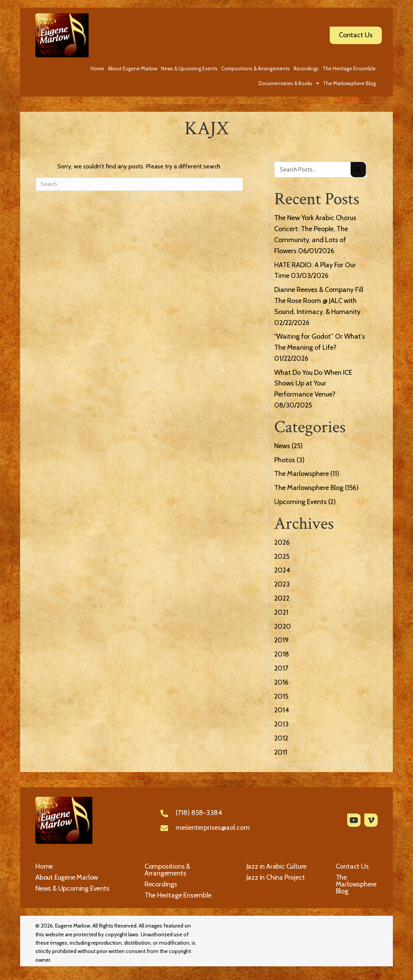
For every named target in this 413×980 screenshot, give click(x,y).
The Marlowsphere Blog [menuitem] (356, 884)
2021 (281, 612)
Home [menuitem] (44, 866)
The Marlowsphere (302, 474)
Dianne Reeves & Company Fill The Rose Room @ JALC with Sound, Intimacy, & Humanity (319, 301)
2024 (282, 570)
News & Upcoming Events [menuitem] (72, 888)
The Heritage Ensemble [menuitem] (178, 895)
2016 (281, 682)
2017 (281, 668)
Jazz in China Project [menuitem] (276, 877)
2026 (282, 542)
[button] (354, 820)
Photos (285, 460)
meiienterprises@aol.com (213, 828)
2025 (282, 557)
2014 (282, 710)
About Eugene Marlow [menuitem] (67, 877)
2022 (282, 598)
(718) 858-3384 (199, 813)
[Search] (139, 184)
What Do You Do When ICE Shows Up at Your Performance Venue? (313, 384)
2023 (282, 584)
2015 (281, 696)
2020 (283, 626)
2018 (282, 654)
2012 (281, 738)
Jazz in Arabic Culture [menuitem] (277, 866)
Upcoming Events (300, 502)
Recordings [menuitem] (161, 884)
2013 (281, 724)
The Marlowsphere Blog (309, 488)
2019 (281, 640)
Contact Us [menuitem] (352, 866)
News (282, 446)
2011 (281, 752)
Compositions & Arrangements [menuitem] (167, 870)
